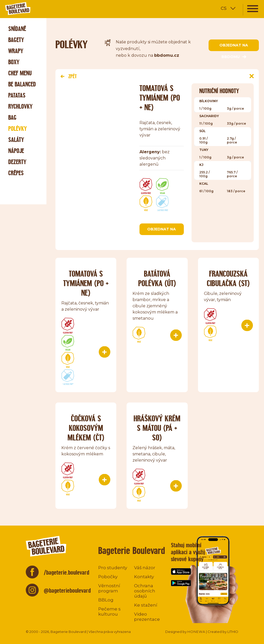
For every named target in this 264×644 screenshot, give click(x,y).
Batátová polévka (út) (157, 278)
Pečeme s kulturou (109, 611)
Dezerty (17, 162)
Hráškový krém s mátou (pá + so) (157, 428)
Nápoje (16, 151)
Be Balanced (22, 84)
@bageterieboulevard (67, 590)
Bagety (16, 40)
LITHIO (233, 632)
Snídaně (17, 29)
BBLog (106, 600)
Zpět (69, 76)
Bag (12, 118)
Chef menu (20, 73)
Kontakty (144, 577)
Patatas (17, 95)
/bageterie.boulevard (67, 572)
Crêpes (16, 173)
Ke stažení (146, 605)
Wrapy (16, 51)
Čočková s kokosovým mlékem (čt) (86, 428)
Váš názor (145, 568)
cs (224, 8)
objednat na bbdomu (234, 47)
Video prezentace (147, 617)
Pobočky (108, 577)
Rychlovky (20, 106)
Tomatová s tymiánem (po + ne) (86, 283)
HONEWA (196, 632)
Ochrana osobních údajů (145, 591)
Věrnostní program (109, 588)
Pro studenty (113, 568)
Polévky (18, 129)
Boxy (14, 62)
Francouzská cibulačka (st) (228, 278)
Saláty (16, 140)
